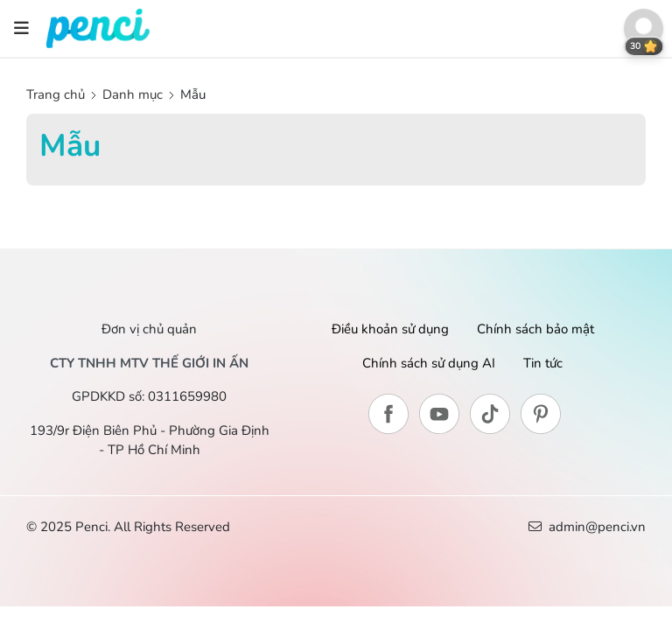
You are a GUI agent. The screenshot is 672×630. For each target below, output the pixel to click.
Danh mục (133, 94)
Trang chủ (57, 94)
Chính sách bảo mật (535, 329)
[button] (644, 28)
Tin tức (543, 363)
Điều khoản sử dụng (390, 329)
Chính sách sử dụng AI (429, 363)
